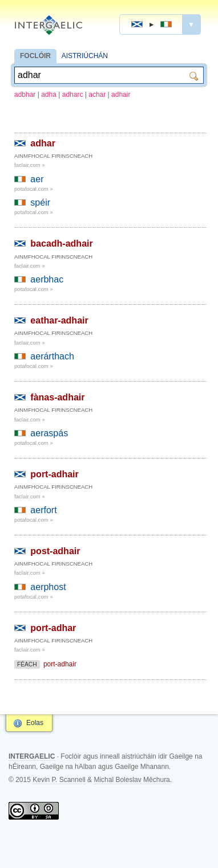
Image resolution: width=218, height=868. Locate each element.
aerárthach (52, 356)
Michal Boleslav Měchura (132, 780)
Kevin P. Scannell (59, 780)
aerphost (48, 587)
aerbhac (47, 279)
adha (49, 95)
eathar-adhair (59, 320)
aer (37, 179)
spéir (40, 202)
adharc (73, 95)
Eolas (35, 723)
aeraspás (49, 433)
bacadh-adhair (61, 243)
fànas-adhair (57, 397)
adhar (43, 143)
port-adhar (53, 628)
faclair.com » (30, 165)
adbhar (25, 95)
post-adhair (55, 551)
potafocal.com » (34, 189)
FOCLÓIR (35, 56)
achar (97, 95)
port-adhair (54, 474)
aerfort (43, 510)
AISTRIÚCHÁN (85, 56)
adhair (121, 95)
